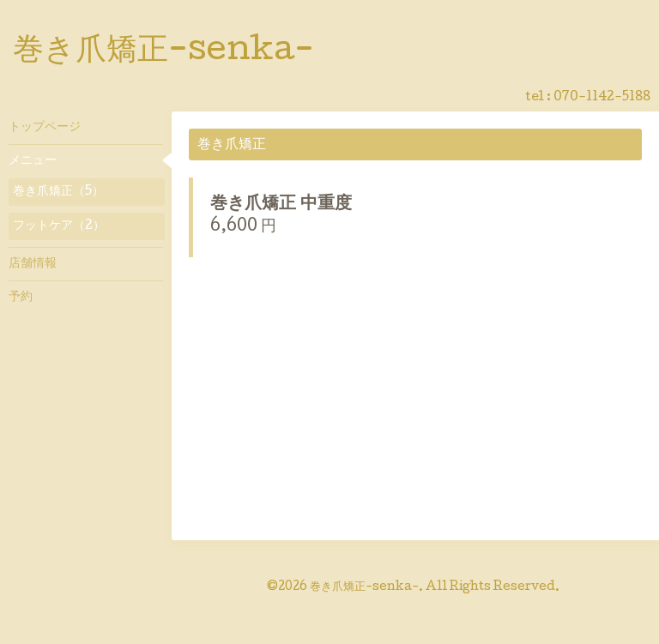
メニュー (33, 161)
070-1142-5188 (602, 98)
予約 (21, 298)
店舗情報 (33, 264)
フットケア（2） (59, 226)
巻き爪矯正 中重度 (281, 205)
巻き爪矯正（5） (58, 192)
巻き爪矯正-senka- (163, 52)
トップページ (45, 128)
